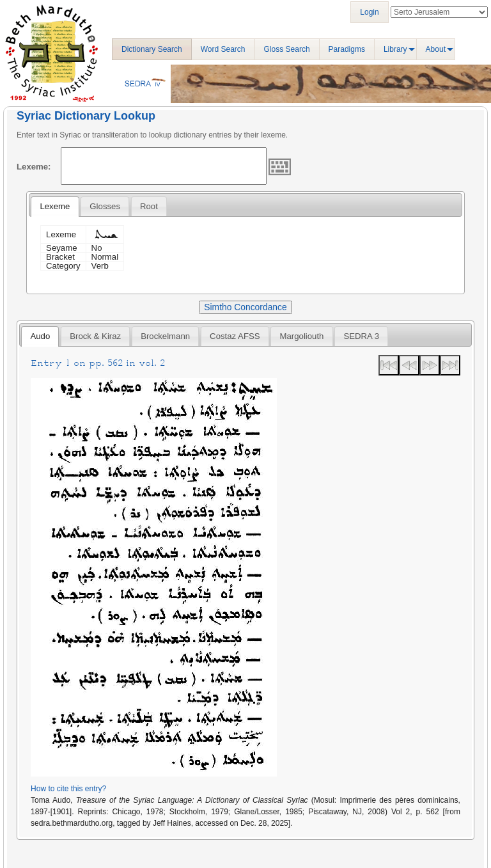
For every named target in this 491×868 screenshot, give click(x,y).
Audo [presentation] (40, 336)
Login (369, 12)
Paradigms (347, 49)
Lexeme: (34, 167)
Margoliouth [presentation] (302, 336)
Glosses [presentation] (105, 206)
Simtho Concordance (245, 307)
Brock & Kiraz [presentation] (95, 336)
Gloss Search (287, 49)
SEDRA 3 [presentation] (361, 336)
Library (395, 49)
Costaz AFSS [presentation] (235, 336)
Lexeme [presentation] (55, 206)
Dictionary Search (152, 49)
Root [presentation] (149, 206)
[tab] (55, 207)
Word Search (223, 49)
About (436, 49)
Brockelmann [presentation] (165, 336)
